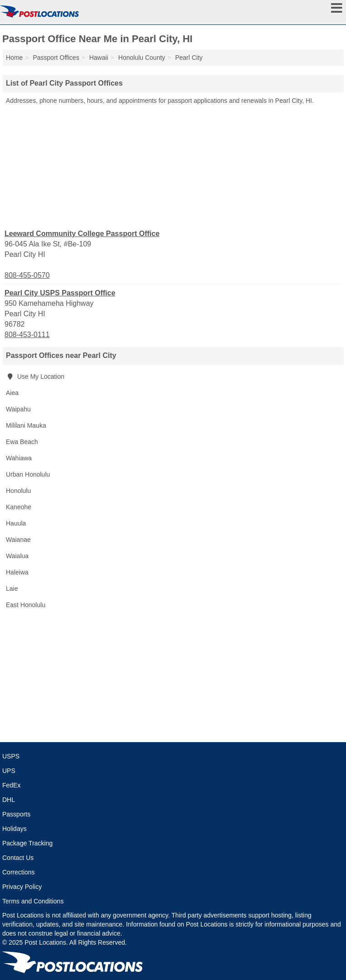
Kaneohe (19, 507)
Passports (16, 814)
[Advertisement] (173, 166)
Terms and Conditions (33, 901)
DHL (9, 800)
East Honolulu (26, 605)
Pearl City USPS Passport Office (60, 293)
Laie (12, 589)
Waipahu (18, 409)
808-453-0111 (27, 335)
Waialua (17, 556)
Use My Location (35, 377)
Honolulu (18, 491)
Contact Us (18, 858)
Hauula (16, 523)
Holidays (14, 829)
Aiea (12, 393)
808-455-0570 (27, 275)
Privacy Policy (22, 887)
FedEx (11, 785)
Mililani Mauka (26, 425)
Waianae (18, 540)
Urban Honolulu (28, 474)
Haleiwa (17, 572)
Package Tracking (27, 843)
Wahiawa (19, 458)
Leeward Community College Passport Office (82, 234)
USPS (11, 756)
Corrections (19, 872)
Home (14, 58)
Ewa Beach (22, 442)
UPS (9, 771)
